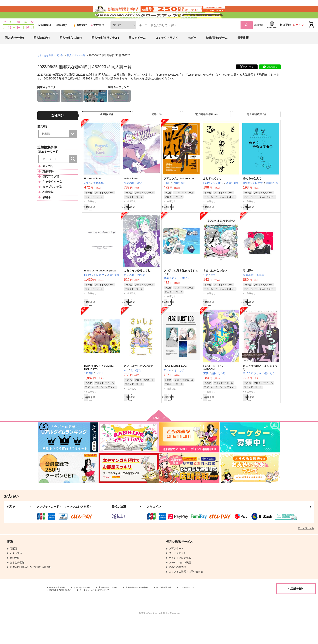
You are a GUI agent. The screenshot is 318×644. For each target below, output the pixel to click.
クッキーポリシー (59, 613)
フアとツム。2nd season (179, 194)
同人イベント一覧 (79, 67)
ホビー (192, 49)
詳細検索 (259, 37)
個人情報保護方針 (190, 610)
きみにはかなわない (215, 288)
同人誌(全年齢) (14, 49)
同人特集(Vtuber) (71, 49)
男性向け (80, 37)
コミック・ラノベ (167, 49)
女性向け (97, 37)
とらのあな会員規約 (90, 610)
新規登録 (285, 37)
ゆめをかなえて (252, 194)
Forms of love (166, 86)
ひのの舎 (210, 86)
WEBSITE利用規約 (60, 610)
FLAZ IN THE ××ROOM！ (214, 387)
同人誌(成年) (41, 49)
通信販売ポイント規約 (121, 610)
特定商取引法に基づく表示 (92, 613)
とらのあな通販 (46, 67)
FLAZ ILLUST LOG (175, 385)
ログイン (298, 37)
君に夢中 (248, 288)
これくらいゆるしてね (137, 288)
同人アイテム (137, 49)
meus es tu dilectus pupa (100, 288)
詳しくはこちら (306, 550)
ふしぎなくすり (212, 194)
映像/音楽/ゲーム (217, 49)
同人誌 (62, 67)
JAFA (179, 86)
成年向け (61, 37)
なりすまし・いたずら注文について (135, 613)
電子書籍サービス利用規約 (157, 610)
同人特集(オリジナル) (105, 49)
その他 (230, 86)
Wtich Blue (196, 86)
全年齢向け (45, 37)
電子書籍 (243, 49)
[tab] (156, 127)
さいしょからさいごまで (138, 385)
